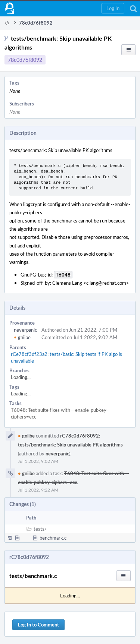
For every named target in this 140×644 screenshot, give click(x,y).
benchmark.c (53, 538)
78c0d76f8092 (25, 60)
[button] (113, 8)
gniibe (22, 337)
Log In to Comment (38, 625)
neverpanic (25, 330)
